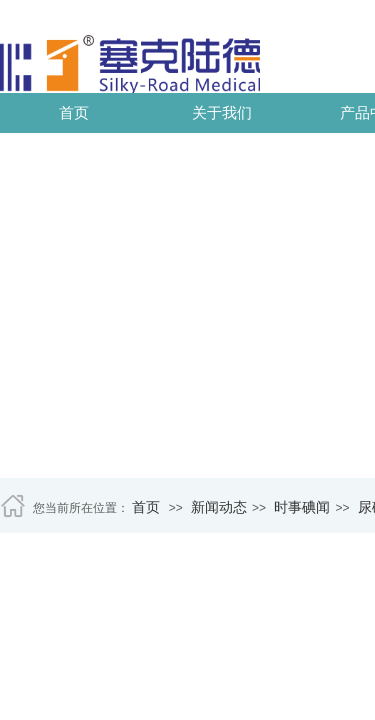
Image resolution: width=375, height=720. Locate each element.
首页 (74, 113)
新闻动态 (219, 507)
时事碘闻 (302, 507)
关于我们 (222, 113)
